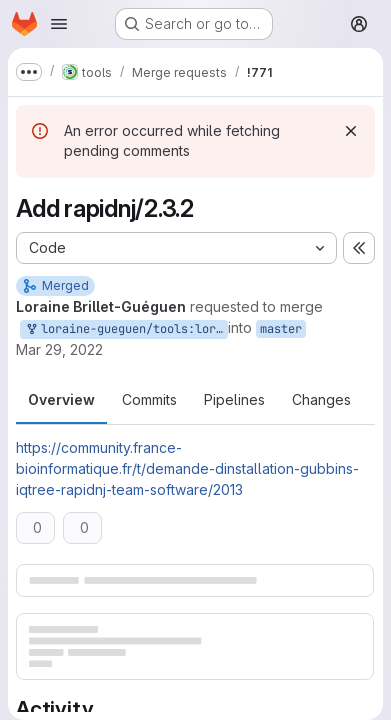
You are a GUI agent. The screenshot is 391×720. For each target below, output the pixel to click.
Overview (61, 399)
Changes (321, 399)
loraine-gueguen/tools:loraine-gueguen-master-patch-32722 (126, 329)
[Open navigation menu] (59, 24)
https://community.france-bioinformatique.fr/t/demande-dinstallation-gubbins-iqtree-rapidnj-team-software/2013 (187, 468)
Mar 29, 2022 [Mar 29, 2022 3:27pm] (59, 349)
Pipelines (234, 399)
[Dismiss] (351, 131)
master (281, 329)
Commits (149, 399)
